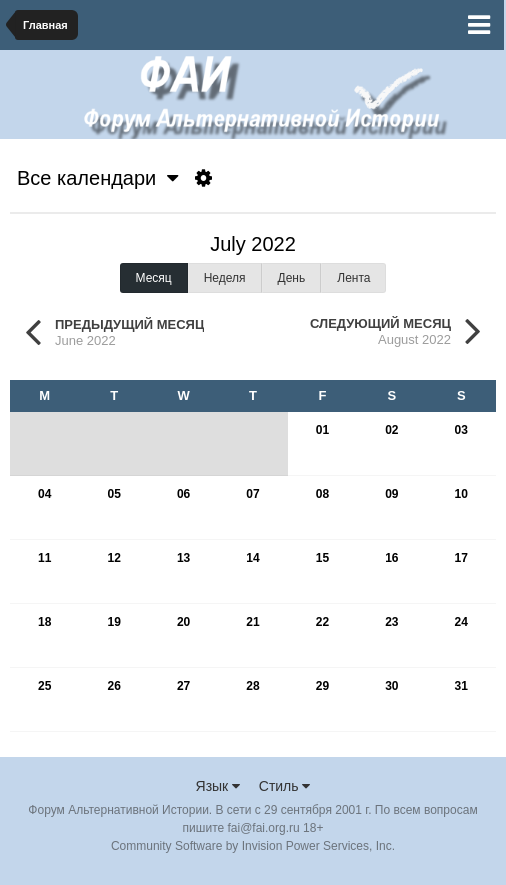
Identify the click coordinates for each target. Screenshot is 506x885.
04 (44, 494)
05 (113, 494)
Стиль (285, 786)
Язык (218, 786)
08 (322, 494)
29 (322, 686)
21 (252, 622)
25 (44, 686)
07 (252, 494)
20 (183, 622)
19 (113, 622)
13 (183, 558)
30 (391, 686)
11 (44, 558)
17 (461, 558)
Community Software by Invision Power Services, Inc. (253, 846)
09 (391, 494)
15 (322, 558)
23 (391, 622)
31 (461, 686)
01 (322, 430)
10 (461, 494)
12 (113, 558)
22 (322, 622)
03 (461, 430)
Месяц (154, 278)
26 (113, 686)
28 (252, 686)
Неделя (225, 278)
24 (461, 622)
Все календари (97, 178)
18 (44, 622)
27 (183, 686)
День (292, 278)
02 (391, 430)
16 (391, 558)
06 (183, 494)
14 (252, 558)
